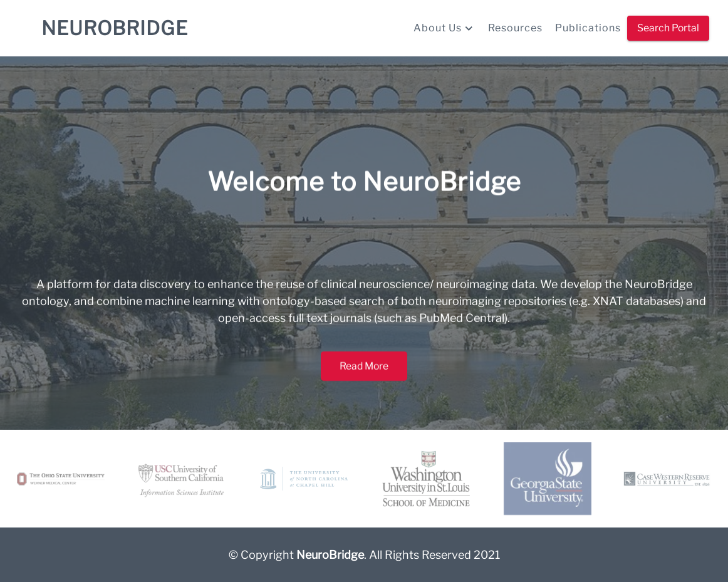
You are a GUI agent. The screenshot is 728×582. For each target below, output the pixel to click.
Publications (588, 28)
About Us (445, 28)
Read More (364, 375)
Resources (515, 28)
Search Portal (668, 28)
